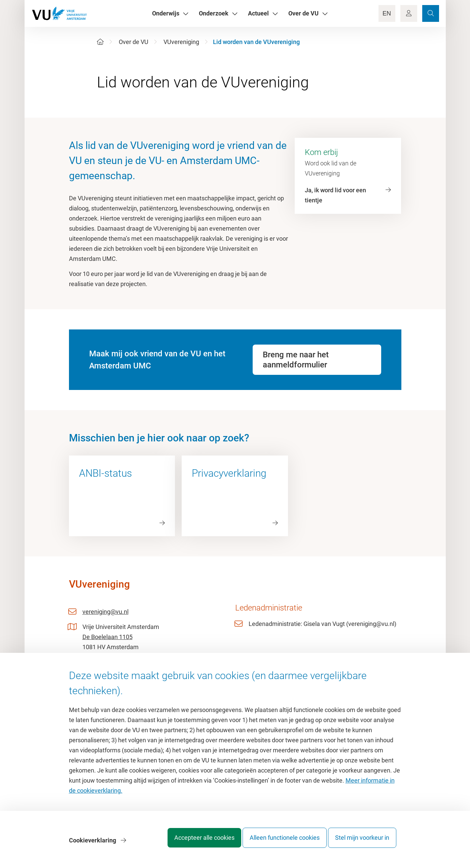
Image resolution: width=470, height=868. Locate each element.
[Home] (100, 42)
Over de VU (134, 42)
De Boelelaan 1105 (107, 637)
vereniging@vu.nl (105, 612)
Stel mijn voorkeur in (362, 843)
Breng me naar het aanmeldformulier (296, 360)
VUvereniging (181, 42)
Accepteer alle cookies (191, 843)
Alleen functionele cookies (278, 843)
